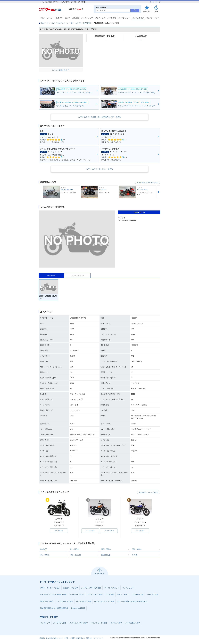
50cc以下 (43, 549)
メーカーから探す (60, 623)
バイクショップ (87, 18)
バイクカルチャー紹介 (65, 601)
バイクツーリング (153, 18)
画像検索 (76, 18)
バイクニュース (123, 595)
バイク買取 (112, 18)
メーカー (50, 18)
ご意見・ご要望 (69, 638)
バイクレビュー (124, 18)
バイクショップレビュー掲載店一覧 (53, 595)
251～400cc (137, 549)
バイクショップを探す (99, 623)
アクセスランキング (77, 595)
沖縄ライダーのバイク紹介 (50, 588)
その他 (135, 555)
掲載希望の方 (80, 638)
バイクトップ (45, 623)
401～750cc (44, 555)
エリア (68, 18)
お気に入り (147, 12)
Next (159, 192)
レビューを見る (109, 531)
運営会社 (89, 638)
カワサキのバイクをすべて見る (148, 182)
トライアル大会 (152, 595)
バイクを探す (59, 531)
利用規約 (42, 638)
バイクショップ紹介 (95, 595)
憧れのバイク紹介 (47, 601)
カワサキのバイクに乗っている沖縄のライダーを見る (99, 117)
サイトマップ (155, 2)
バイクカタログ (138, 18)
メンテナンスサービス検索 (91, 588)
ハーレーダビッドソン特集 (104, 601)
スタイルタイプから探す (79, 623)
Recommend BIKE (78, 608)
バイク (42, 18)
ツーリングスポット (111, 588)
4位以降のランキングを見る (149, 492)
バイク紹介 (110, 595)
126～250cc (106, 549)
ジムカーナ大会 (138, 595)
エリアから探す (116, 623)
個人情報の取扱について (54, 638)
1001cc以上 (106, 555)
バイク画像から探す (133, 623)
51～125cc (75, 549)
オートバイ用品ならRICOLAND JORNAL (132, 601)
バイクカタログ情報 (84, 601)
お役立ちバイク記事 (71, 588)
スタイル (59, 18)
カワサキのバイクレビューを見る (99, 169)
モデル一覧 (51, 275)
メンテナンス (100, 18)
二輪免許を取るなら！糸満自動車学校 (54, 608)
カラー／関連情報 (78, 275)
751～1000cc (76, 555)
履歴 (156, 12)
